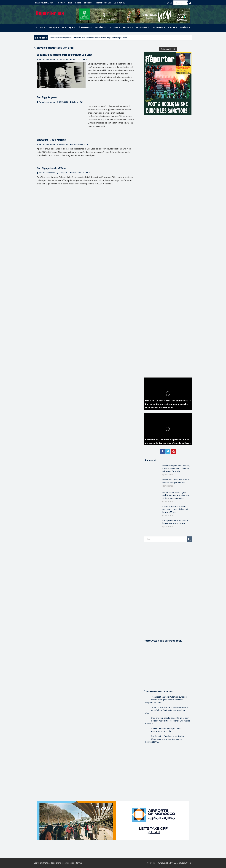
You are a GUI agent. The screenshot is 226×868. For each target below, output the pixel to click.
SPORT (172, 28)
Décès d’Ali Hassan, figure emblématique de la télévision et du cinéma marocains (176, 495)
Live (70, 3)
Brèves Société (78, 145)
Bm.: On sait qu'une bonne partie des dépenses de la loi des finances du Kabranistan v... (164, 739)
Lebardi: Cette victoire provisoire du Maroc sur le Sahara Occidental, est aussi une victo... (167, 710)
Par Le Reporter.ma (47, 60)
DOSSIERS (158, 28)
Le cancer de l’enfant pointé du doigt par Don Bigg (64, 55)
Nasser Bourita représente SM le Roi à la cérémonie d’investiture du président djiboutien (88, 38)
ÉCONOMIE (84, 28)
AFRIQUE (53, 28)
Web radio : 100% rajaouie (51, 140)
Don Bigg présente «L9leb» (52, 168)
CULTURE (113, 28)
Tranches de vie (103, 3)
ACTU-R (39, 28)
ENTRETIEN (142, 28)
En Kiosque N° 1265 (168, 49)
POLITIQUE (68, 28)
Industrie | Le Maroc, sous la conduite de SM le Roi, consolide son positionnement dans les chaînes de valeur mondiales (168, 404)
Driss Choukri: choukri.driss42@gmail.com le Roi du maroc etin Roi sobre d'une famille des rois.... (168, 721)
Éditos (78, 3)
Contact (62, 3)
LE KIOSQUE (119, 3)
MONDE (127, 28)
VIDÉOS (184, 28)
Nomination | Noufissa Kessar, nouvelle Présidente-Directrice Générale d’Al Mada (176, 469)
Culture (75, 102)
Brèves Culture (78, 173)
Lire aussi (89, 3)
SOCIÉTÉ (99, 28)
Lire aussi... (77, 60)
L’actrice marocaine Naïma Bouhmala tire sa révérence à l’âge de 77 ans (175, 509)
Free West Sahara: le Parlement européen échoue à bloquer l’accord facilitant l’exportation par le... (166, 700)
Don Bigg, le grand (47, 97)
